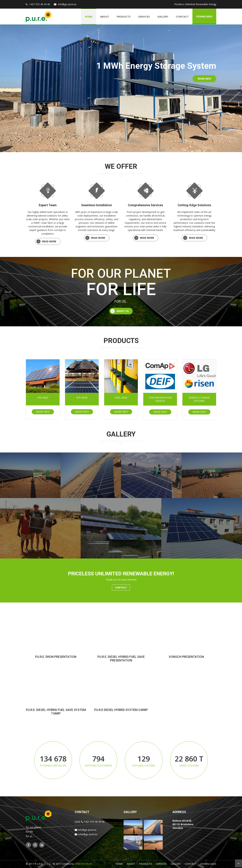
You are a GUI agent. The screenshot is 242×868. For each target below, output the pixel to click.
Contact (182, 16)
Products (124, 16)
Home (89, 16)
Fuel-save (121, 397)
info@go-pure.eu (68, 4)
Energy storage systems (199, 399)
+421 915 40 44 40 (40, 4)
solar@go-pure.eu (86, 834)
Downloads (204, 16)
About (105, 16)
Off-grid (82, 397)
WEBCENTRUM (83, 864)
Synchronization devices (160, 399)
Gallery (163, 16)
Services (144, 16)
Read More (46, 241)
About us (120, 311)
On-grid (43, 397)
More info (204, 78)
